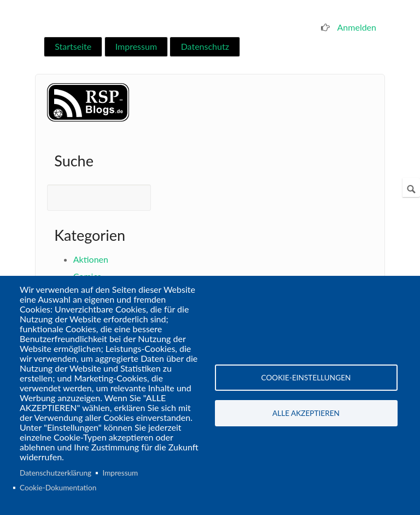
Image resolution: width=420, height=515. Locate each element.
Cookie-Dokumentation (58, 488)
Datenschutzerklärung (56, 473)
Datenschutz (205, 46)
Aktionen (91, 259)
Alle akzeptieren (306, 413)
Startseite (73, 46)
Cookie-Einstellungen (306, 378)
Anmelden (357, 27)
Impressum (136, 46)
